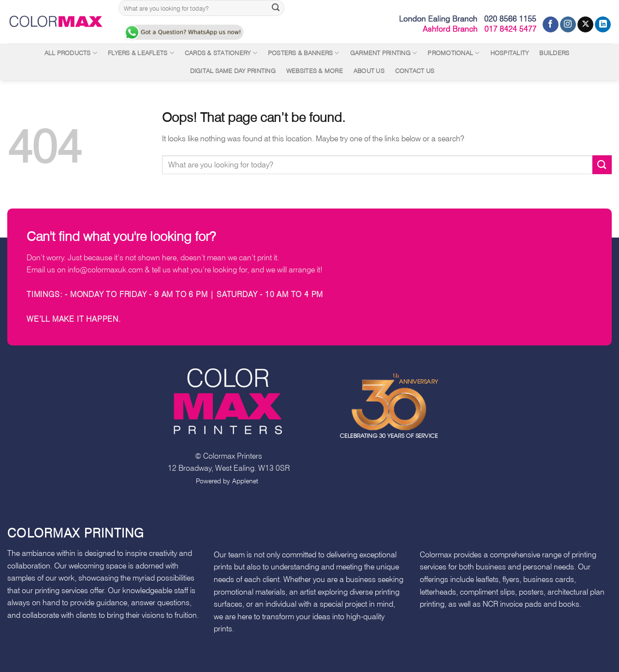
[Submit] (276, 8)
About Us (369, 71)
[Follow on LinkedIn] (603, 25)
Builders (554, 53)
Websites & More (315, 71)
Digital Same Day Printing (233, 71)
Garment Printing (384, 53)
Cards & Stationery (221, 53)
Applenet (245, 481)
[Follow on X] (585, 25)
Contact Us (415, 71)
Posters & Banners (304, 53)
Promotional (453, 53)
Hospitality (510, 53)
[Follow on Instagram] (568, 25)
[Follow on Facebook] (551, 25)
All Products (71, 53)
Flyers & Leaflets (141, 53)
